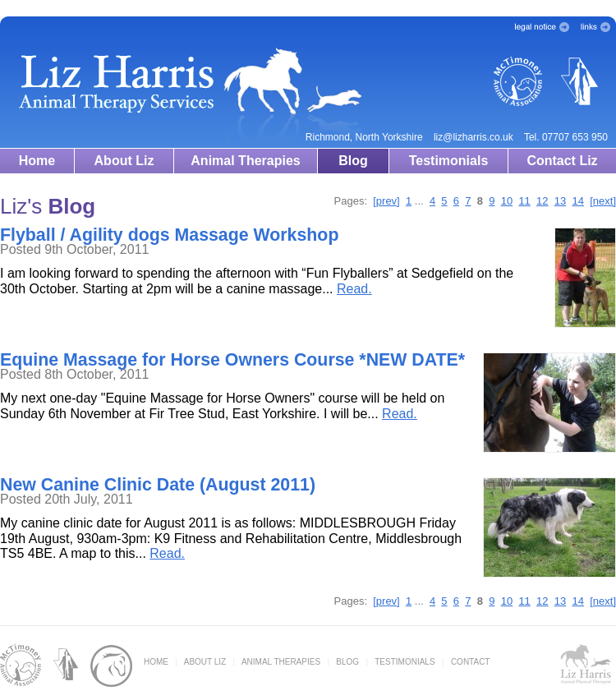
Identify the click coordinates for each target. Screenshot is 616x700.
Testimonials (449, 161)
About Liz (124, 161)
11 (524, 201)
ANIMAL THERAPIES (281, 662)
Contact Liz (562, 161)
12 (542, 201)
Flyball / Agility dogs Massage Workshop (169, 235)
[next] (603, 201)
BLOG (347, 662)
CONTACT (471, 662)
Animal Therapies (245, 161)
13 (560, 201)
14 (578, 201)
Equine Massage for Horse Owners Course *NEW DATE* (232, 360)
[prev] (386, 201)
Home (37, 161)
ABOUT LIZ (205, 662)
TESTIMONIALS (405, 662)
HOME (156, 662)
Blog (353, 161)
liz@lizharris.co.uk (473, 137)
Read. (354, 289)
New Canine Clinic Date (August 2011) (158, 485)
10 (507, 201)
